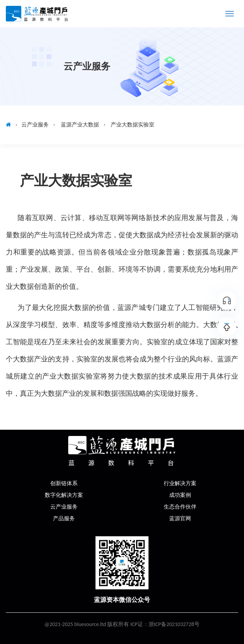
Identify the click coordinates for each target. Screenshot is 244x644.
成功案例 (180, 495)
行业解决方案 (180, 483)
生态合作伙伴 (180, 507)
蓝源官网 (180, 519)
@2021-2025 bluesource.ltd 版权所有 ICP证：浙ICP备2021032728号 (122, 624)
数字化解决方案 (64, 495)
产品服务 (64, 519)
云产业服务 (64, 507)
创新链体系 (64, 483)
